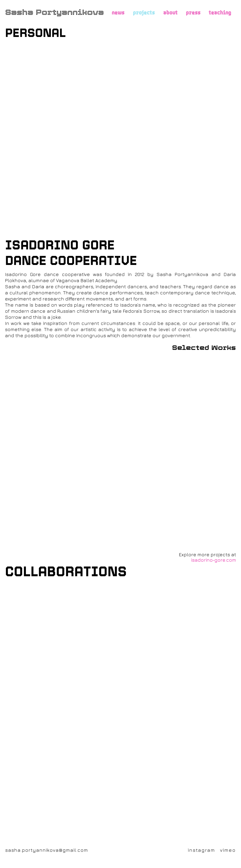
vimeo (228, 850)
